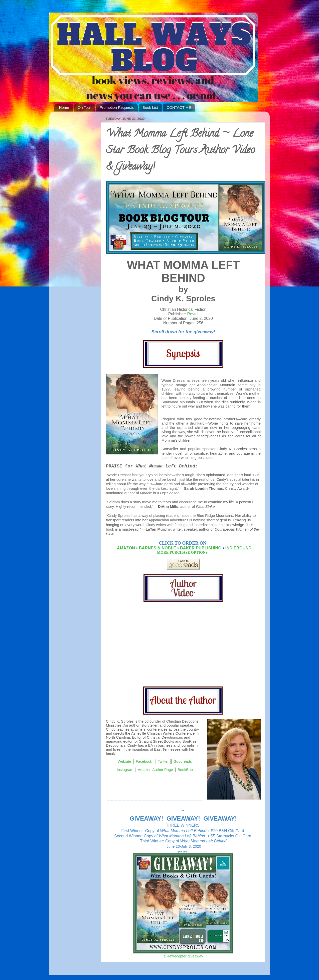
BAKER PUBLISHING (201, 548)
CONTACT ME (179, 107)
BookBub (185, 770)
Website (124, 761)
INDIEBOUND (238, 548)
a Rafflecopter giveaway (183, 956)
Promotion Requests (117, 107)
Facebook (144, 761)
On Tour (85, 107)
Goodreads (183, 761)
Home (64, 107)
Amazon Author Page (155, 770)
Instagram (125, 770)
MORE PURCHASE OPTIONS (183, 552)
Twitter (163, 761)
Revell (193, 314)
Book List (150, 107)
